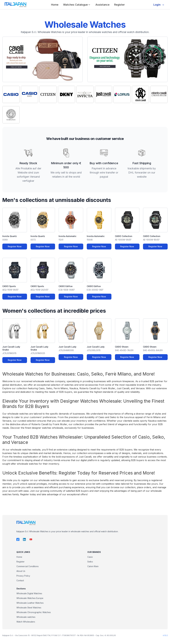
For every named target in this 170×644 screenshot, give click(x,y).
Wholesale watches (26, 617)
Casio (90, 557)
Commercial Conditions (28, 566)
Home (55, 5)
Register (119, 5)
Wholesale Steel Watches (29, 608)
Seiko (90, 562)
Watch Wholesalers (26, 622)
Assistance (102, 5)
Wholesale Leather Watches (30, 603)
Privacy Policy (23, 576)
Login (159, 5)
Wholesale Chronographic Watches (34, 612)
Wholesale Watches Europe (30, 598)
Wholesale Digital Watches (29, 593)
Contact (20, 580)
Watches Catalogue (77, 5)
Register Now (15, 246)
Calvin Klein (93, 566)
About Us (21, 571)
